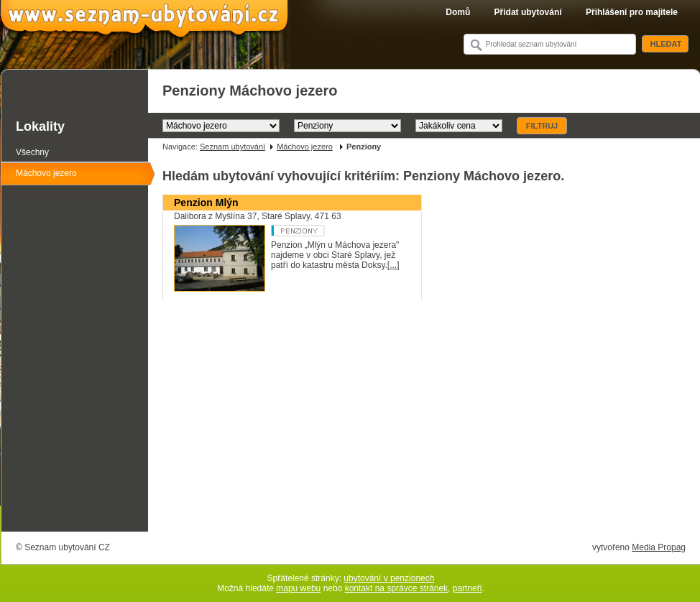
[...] (393, 265)
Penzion (325, 231)
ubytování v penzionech (389, 578)
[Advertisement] (424, 423)
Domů (458, 12)
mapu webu (298, 588)
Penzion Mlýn (206, 203)
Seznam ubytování (232, 147)
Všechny (32, 152)
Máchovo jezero (305, 147)
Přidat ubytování (528, 12)
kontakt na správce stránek (396, 588)
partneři (468, 588)
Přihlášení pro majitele (632, 12)
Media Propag (659, 547)
